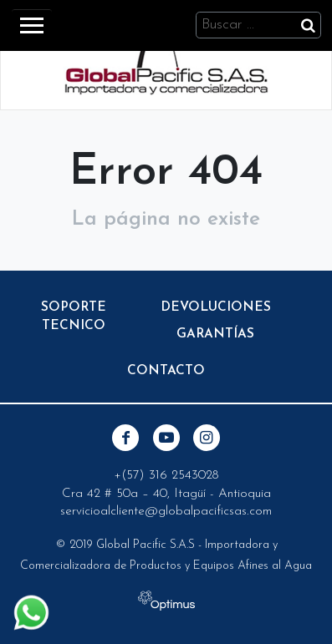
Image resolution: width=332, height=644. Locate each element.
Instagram (207, 438)
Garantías (215, 334)
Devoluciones (216, 307)
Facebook (125, 438)
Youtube (166, 438)
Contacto (166, 371)
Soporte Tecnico (74, 317)
